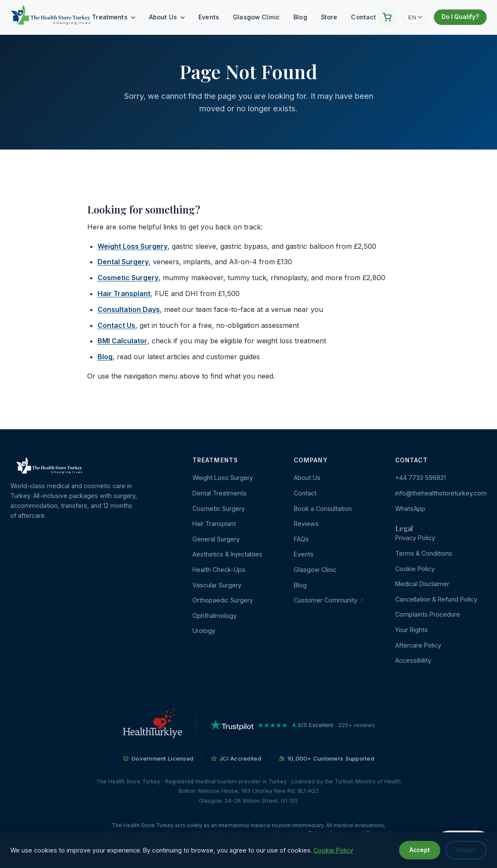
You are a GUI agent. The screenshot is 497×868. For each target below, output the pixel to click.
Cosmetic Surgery (128, 278)
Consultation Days (129, 309)
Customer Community (329, 600)
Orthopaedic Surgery (223, 600)
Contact (363, 17)
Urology (204, 631)
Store (329, 17)
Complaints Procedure (428, 614)
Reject (466, 850)
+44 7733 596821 (421, 478)
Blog (300, 17)
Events (209, 17)
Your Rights (412, 630)
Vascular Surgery (217, 585)
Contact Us (116, 325)
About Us (167, 17)
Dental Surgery (123, 262)
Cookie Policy (415, 569)
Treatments (114, 17)
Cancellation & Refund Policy (436, 599)
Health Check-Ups (219, 570)
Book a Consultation (323, 509)
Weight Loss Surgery (133, 246)
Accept (420, 850)
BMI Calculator (122, 341)
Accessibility (413, 660)
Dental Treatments (220, 493)
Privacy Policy (415, 538)
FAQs (301, 539)
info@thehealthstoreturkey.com (441, 493)
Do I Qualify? (460, 17)
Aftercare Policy (418, 645)
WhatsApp (410, 509)
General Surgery (216, 539)
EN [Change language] (415, 17)
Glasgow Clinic (256, 17)
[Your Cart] (387, 17)
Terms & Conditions (424, 553)
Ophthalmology (215, 616)
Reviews (306, 524)
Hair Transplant (124, 293)
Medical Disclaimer (422, 584)
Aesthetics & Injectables (227, 554)
